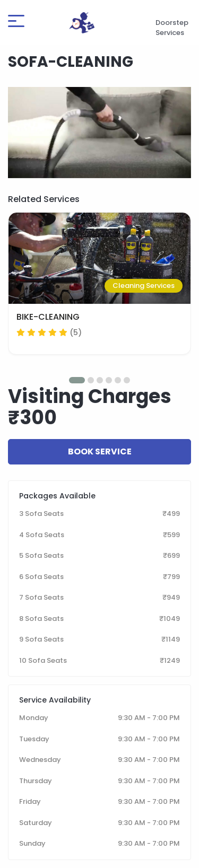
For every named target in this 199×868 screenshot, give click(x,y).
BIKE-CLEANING (48, 317)
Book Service (100, 451)
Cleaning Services (144, 286)
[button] (77, 380)
